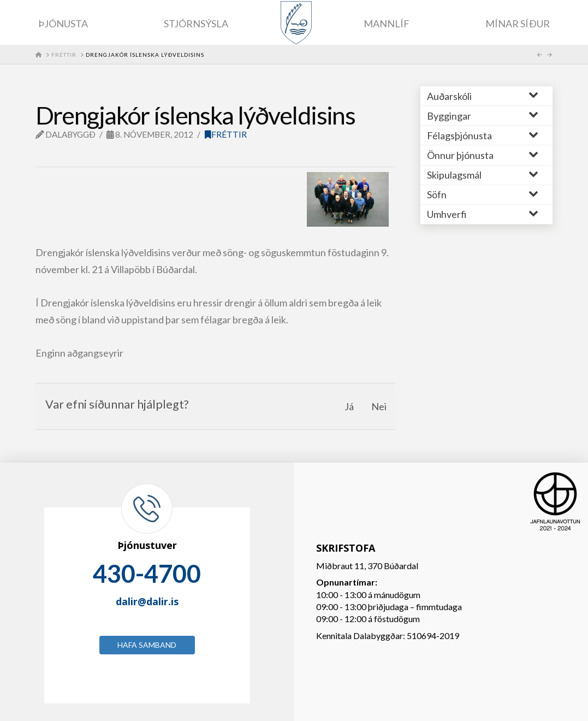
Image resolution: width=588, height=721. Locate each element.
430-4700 (147, 574)
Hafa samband (147, 645)
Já (349, 406)
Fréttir (226, 134)
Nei (379, 406)
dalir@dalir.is (147, 601)
